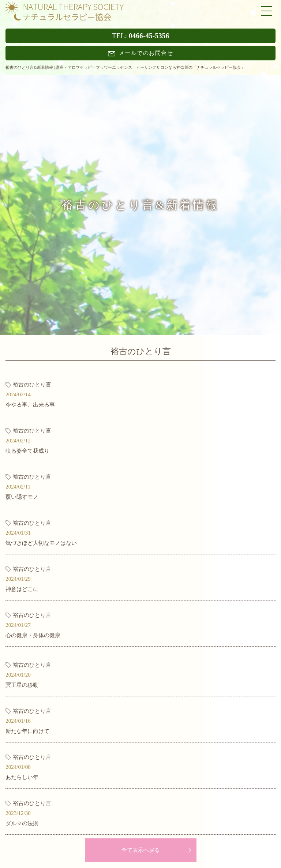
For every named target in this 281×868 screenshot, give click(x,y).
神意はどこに (22, 589)
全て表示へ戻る (141, 850)
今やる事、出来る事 (30, 405)
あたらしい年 (22, 777)
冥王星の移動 (22, 685)
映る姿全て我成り (27, 451)
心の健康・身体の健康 (33, 635)
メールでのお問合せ (141, 53)
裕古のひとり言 (32, 385)
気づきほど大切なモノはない (41, 543)
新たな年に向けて (27, 731)
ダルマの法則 (22, 823)
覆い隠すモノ (22, 497)
